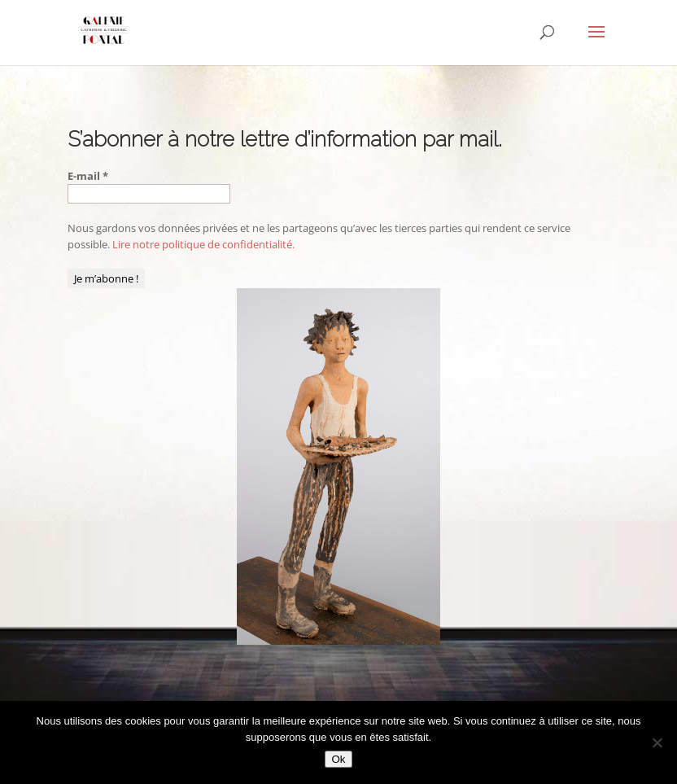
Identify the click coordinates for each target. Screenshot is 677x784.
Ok (338, 759)
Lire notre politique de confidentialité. (203, 244)
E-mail (88, 176)
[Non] (657, 742)
